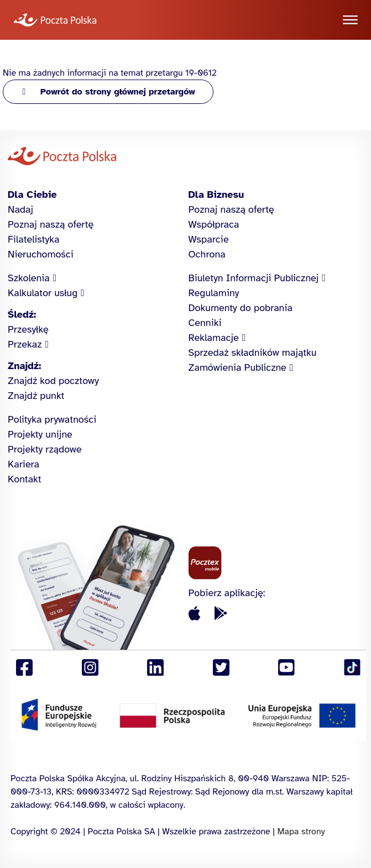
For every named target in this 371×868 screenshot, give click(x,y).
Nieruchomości (41, 254)
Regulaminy (214, 293)
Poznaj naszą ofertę (51, 224)
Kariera (23, 464)
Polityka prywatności (52, 419)
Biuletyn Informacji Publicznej (254, 278)
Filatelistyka (33, 239)
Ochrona (207, 254)
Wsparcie (209, 239)
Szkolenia (29, 278)
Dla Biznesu (216, 194)
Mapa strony (301, 832)
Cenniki (205, 323)
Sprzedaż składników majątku (253, 353)
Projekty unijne (40, 434)
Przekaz (25, 344)
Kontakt (25, 479)
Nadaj (20, 209)
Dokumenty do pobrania (241, 308)
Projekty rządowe (45, 449)
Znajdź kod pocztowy (53, 381)
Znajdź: (24, 366)
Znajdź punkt (36, 396)
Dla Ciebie (32, 194)
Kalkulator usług (43, 293)
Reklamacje (214, 338)
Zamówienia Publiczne (237, 367)
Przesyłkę (28, 329)
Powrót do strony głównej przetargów (118, 92)
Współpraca (214, 224)
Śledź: (22, 314)
